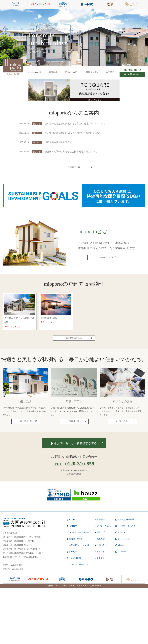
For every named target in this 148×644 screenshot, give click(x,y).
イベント (101, 552)
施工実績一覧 (26, 421)
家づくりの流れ (72, 72)
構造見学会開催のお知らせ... (59, 142)
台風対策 (73, 552)
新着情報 (101, 558)
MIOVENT (122, 552)
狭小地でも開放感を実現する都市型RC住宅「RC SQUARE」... (76, 124)
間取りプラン (92, 72)
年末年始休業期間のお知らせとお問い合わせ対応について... (75, 133)
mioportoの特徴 (35, 72)
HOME (72, 520)
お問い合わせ (132, 74)
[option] (74, 38)
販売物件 (53, 72)
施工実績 (110, 72)
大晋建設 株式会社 (126, 520)
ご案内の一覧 (74, 167)
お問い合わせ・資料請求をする (74, 443)
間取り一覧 (74, 421)
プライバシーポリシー (79, 532)
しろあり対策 (75, 558)
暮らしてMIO (124, 539)
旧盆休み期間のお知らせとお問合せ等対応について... (72, 152)
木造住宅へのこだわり (79, 545)
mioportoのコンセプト (108, 257)
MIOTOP (121, 532)
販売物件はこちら (74, 338)
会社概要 (73, 526)
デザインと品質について (80, 565)
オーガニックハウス (127, 526)
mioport (121, 545)
